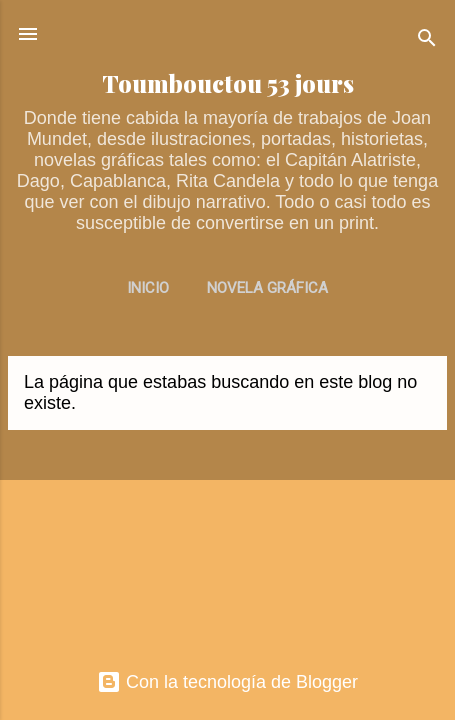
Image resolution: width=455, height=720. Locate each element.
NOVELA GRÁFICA (267, 288)
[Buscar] (427, 40)
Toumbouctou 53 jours (228, 83)
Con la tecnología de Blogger (227, 682)
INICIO (148, 288)
